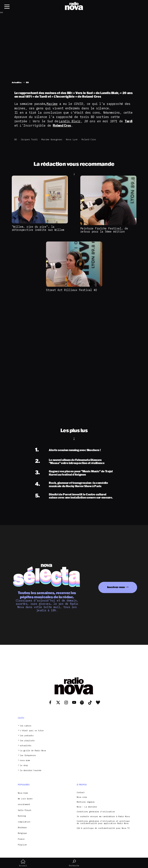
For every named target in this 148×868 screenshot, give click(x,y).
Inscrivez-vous (116, 587)
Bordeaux (22, 827)
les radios (26, 726)
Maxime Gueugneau (52, 139)
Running (22, 816)
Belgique (22, 833)
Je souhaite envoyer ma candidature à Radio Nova (103, 817)
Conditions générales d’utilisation (96, 812)
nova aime (25, 760)
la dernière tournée (31, 770)
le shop (24, 765)
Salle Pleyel (25, 810)
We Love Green (25, 799)
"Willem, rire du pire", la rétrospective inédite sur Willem (38, 228)
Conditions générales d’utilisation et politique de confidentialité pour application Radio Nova (103, 822)
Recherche (74, 863)
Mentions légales (86, 802)
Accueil (23, 863)
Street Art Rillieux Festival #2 (72, 290)
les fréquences (28, 755)
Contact (81, 793)
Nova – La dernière (87, 807)
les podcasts (27, 736)
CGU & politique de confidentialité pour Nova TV (103, 828)
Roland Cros (89, 139)
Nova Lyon (72, 139)
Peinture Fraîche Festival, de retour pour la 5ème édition (104, 230)
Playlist (22, 845)
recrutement (24, 804)
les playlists (27, 741)
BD (16, 139)
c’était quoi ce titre (32, 731)
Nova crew (82, 797)
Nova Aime (23, 793)
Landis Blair (70, 121)
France (21, 839)
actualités (26, 746)
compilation (24, 822)
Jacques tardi (29, 139)
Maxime (52, 104)
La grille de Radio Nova (33, 751)
